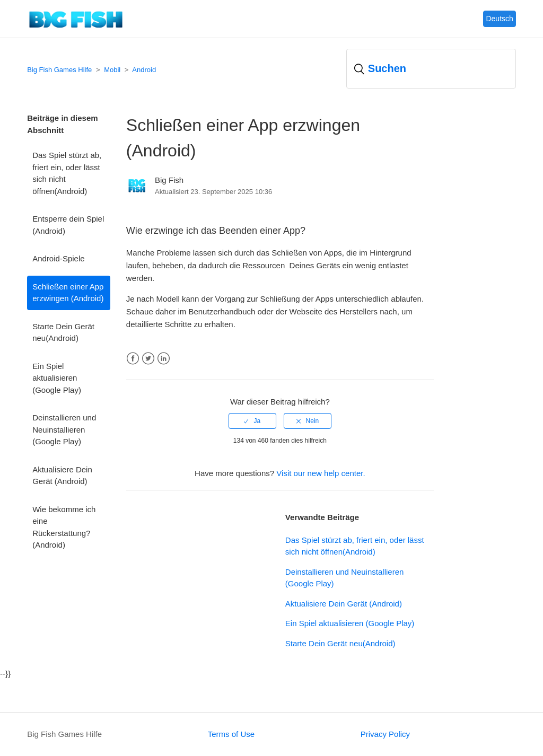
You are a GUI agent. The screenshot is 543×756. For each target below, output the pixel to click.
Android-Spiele (58, 258)
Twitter (148, 359)
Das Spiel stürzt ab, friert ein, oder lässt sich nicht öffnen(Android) (67, 173)
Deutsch (499, 19)
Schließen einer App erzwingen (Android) (68, 293)
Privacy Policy (385, 734)
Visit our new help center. (321, 473)
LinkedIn (164, 359)
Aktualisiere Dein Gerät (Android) (62, 476)
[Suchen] (431, 69)
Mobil (112, 70)
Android (144, 70)
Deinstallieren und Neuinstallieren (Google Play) (64, 429)
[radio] (252, 421)
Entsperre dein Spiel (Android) (68, 225)
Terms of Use (231, 734)
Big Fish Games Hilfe (59, 70)
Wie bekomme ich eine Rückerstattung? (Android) (64, 527)
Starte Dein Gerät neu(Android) (63, 332)
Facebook (133, 359)
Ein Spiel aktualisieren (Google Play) (57, 378)
